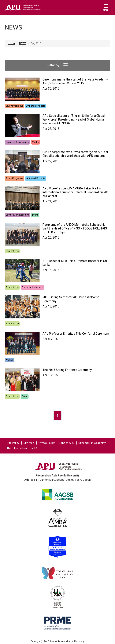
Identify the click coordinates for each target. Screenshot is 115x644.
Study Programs (14, 106)
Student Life (12, 251)
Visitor (36, 142)
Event (35, 215)
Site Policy (13, 443)
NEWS (23, 43)
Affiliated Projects (36, 106)
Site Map (29, 443)
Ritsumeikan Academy (92, 443)
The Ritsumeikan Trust (22, 448)
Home (11, 43)
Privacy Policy (47, 443)
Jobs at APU (67, 443)
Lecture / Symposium (17, 142)
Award (9, 360)
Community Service (32, 287)
